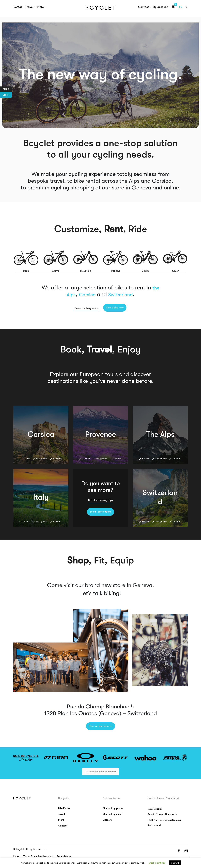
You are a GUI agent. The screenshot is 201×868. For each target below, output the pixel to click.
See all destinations (101, 512)
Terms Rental (64, 857)
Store (40, 8)
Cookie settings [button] (157, 863)
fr (186, 8)
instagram (186, 851)
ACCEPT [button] (175, 863)
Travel (29, 8)
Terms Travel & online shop (38, 857)
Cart (173, 8)
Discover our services (101, 726)
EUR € (7, 89)
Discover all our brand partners (101, 772)
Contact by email (113, 814)
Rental (18, 8)
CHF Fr (7, 95)
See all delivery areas (87, 308)
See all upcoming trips (100, 500)
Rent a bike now (115, 308)
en (181, 8)
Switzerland (123, 294)
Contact (144, 8)
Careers (107, 820)
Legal (16, 857)
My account (160, 8)
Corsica (86, 294)
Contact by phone (113, 808)
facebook (179, 851)
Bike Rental (64, 808)
